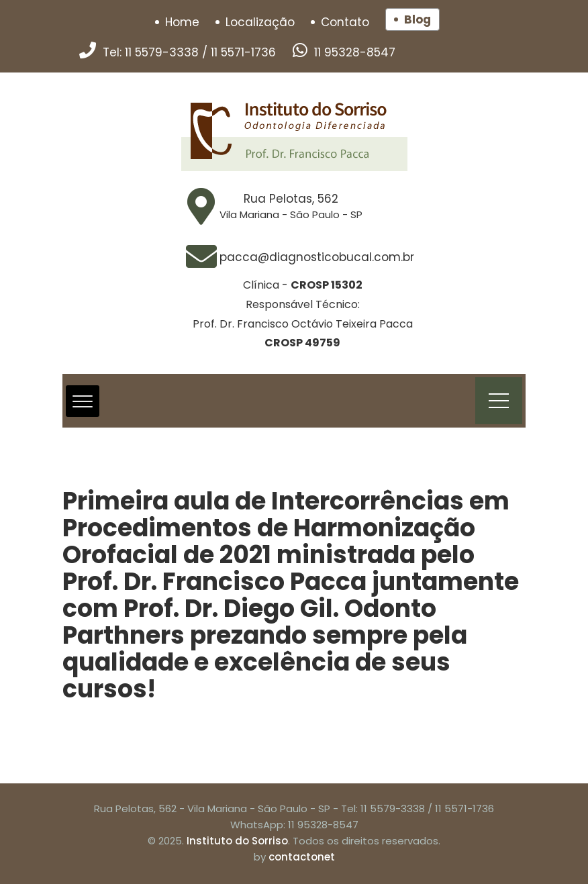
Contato (345, 22)
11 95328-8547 (355, 52)
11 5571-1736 (243, 52)
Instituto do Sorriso (237, 841)
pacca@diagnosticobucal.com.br (317, 257)
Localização (260, 22)
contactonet (302, 857)
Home (182, 22)
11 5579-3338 (162, 52)
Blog (418, 19)
